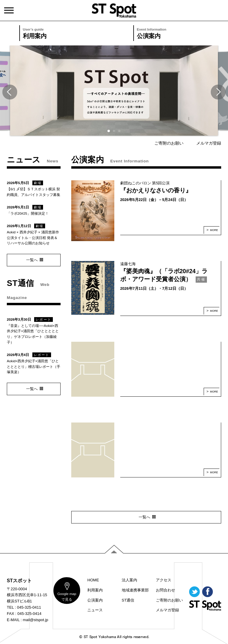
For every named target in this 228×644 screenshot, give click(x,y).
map (67, 596)
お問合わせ (166, 590)
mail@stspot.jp (35, 620)
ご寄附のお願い (169, 143)
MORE (214, 230)
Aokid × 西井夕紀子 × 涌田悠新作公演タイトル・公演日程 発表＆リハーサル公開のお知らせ (33, 238)
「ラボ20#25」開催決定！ (28, 213)
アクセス (164, 580)
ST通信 (128, 600)
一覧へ (144, 517)
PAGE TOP (114, 549)
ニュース (95, 610)
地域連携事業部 (135, 590)
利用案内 (68, 33)
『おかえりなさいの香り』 (156, 190)
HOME (93, 580)
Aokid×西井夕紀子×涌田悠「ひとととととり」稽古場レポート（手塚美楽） (34, 366)
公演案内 (182, 33)
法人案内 (129, 580)
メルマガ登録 (209, 143)
